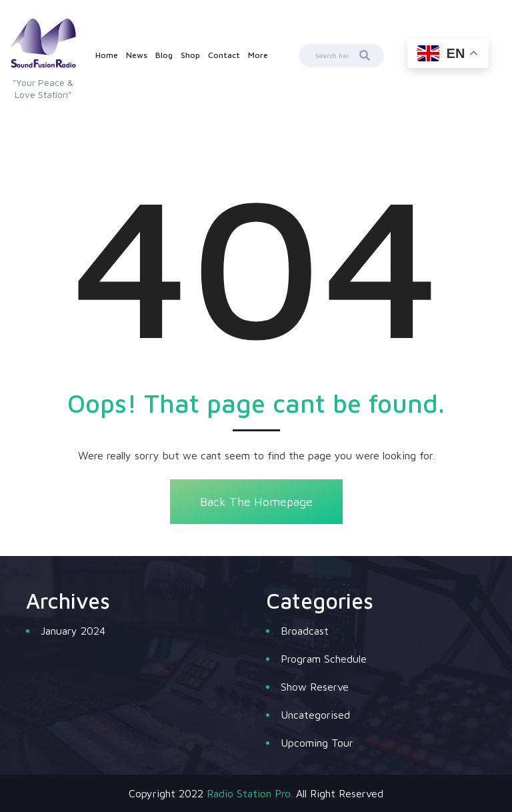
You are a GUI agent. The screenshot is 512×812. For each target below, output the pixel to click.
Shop (190, 55)
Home (107, 55)
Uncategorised (315, 715)
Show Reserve (315, 687)
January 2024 (73, 631)
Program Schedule (324, 659)
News (137, 55)
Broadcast (305, 631)
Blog (164, 55)
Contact (224, 55)
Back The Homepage (256, 502)
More (258, 55)
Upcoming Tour (317, 743)
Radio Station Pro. (250, 793)
